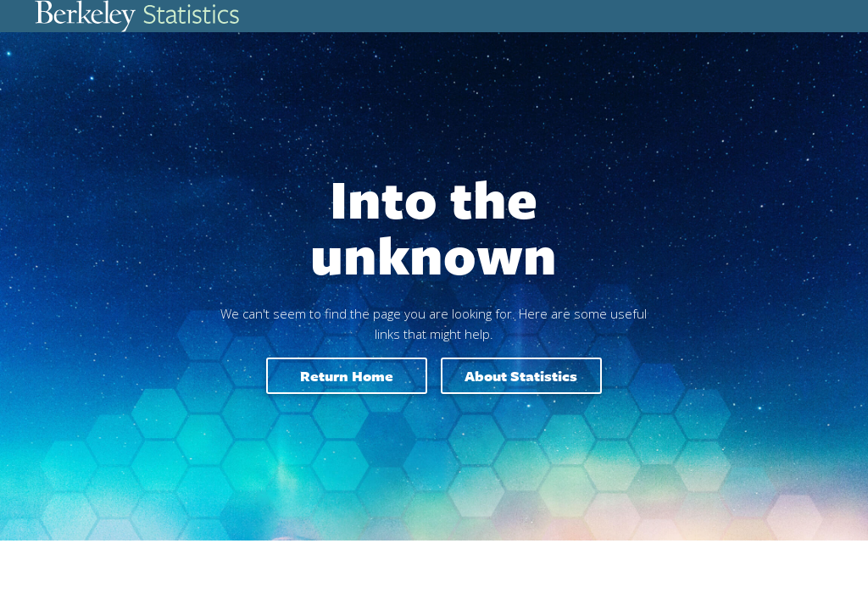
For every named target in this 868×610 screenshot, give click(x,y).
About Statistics (521, 376)
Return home (347, 376)
